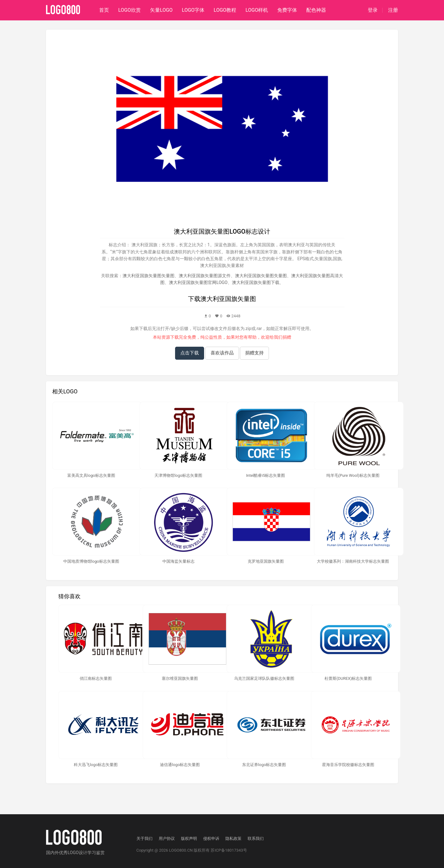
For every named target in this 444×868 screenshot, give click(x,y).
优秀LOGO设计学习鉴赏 (82, 853)
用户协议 (167, 838)
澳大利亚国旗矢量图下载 (256, 282)
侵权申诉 (211, 838)
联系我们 (256, 838)
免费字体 (287, 10)
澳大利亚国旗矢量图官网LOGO (198, 282)
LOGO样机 (257, 10)
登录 (373, 10)
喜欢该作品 (222, 353)
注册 (393, 10)
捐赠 (287, 337)
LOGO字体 (193, 10)
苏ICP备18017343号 (229, 850)
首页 (104, 10)
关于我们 (145, 838)
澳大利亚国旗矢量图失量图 (261, 276)
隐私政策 (233, 838)
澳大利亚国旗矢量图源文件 (205, 276)
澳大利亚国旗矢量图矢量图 (149, 276)
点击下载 (190, 353)
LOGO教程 (225, 10)
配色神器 (316, 10)
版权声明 (189, 838)
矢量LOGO (161, 10)
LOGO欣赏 (130, 10)
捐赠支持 (254, 353)
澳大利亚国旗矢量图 (228, 299)
